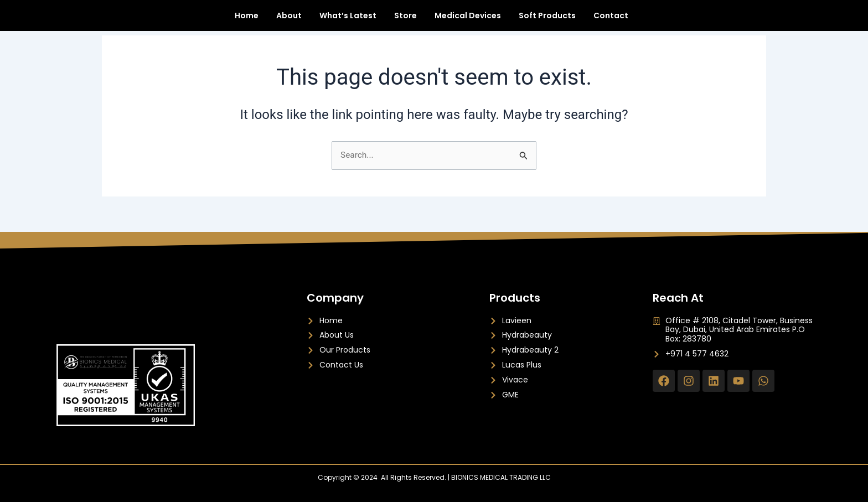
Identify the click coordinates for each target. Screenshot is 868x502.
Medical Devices (468, 21)
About (289, 21)
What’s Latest (348, 21)
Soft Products (547, 21)
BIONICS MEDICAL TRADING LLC (501, 477)
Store (405, 21)
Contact (611, 21)
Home (247, 21)
